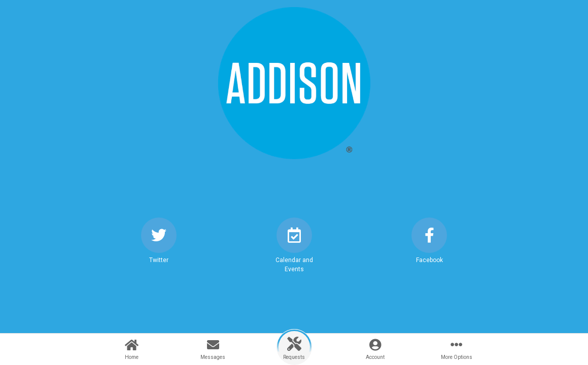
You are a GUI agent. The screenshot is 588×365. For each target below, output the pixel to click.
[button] (159, 249)
